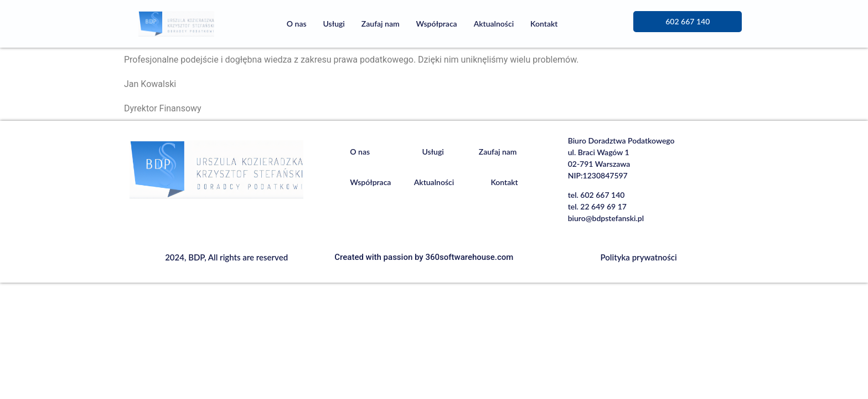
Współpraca (437, 24)
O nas (297, 24)
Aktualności (494, 24)
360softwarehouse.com (469, 257)
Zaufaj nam (381, 24)
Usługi (334, 24)
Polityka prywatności (639, 257)
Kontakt (544, 24)
